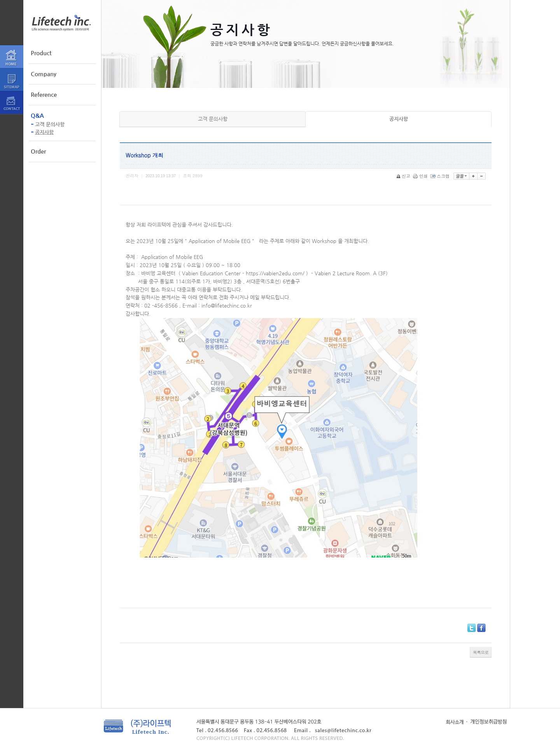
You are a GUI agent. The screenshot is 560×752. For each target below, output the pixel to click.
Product (41, 53)
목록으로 (481, 652)
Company (44, 74)
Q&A (37, 115)
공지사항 (44, 132)
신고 (404, 176)
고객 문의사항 (50, 124)
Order (38, 151)
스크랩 (441, 176)
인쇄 (421, 176)
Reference (44, 94)
